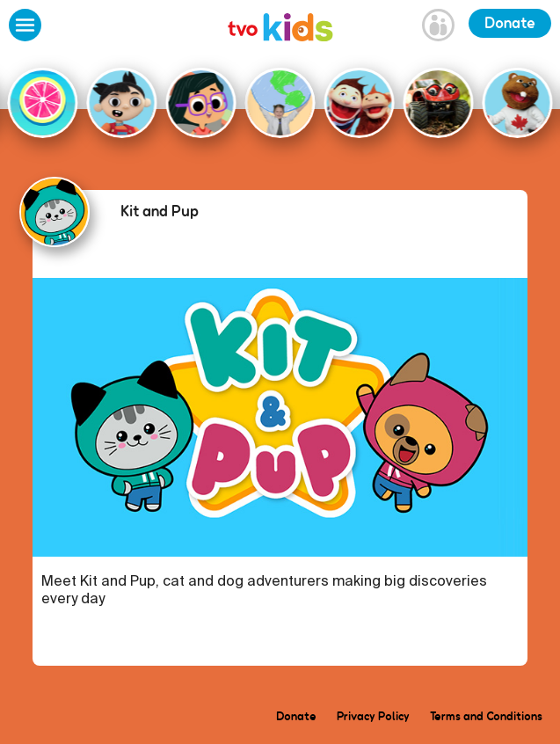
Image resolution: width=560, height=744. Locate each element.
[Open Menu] (25, 27)
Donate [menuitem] (296, 716)
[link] (280, 29)
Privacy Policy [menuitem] (373, 716)
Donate (510, 23)
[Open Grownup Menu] (438, 27)
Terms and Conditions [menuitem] (486, 716)
